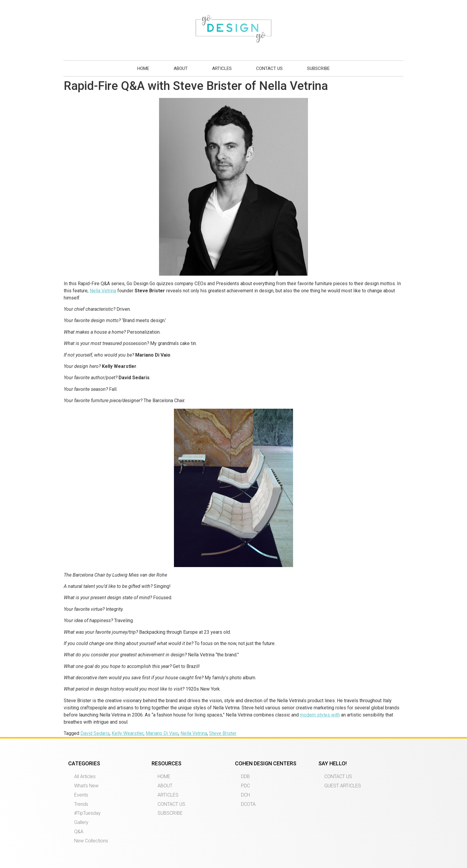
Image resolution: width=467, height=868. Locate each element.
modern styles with (320, 715)
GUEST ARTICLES (343, 786)
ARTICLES (222, 68)
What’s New (86, 786)
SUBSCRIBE (318, 68)
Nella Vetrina (103, 291)
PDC (245, 786)
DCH (245, 795)
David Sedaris (95, 733)
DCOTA (248, 804)
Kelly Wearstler (128, 733)
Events (81, 795)
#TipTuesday (87, 813)
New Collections (91, 841)
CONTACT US (269, 68)
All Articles (85, 776)
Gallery (81, 822)
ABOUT (181, 68)
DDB (245, 776)
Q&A (79, 832)
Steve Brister (223, 733)
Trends (81, 804)
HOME (143, 68)
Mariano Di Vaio (162, 733)
